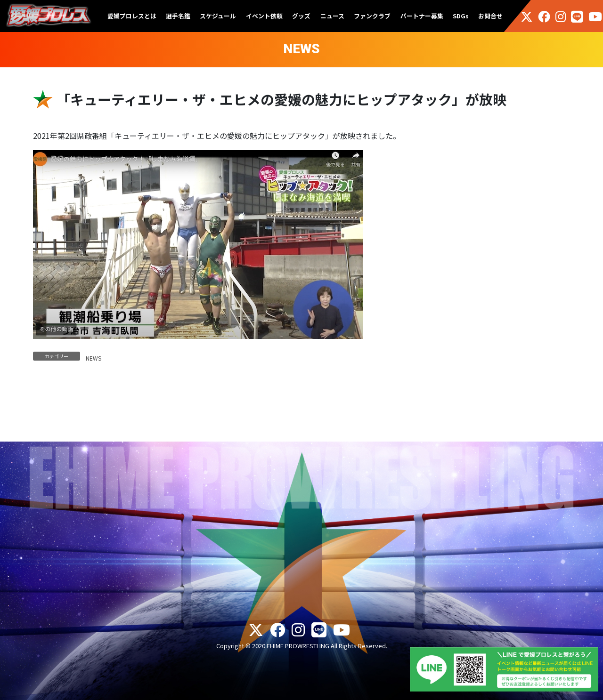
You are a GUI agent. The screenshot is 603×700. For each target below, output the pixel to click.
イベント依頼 (264, 16)
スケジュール (218, 16)
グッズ (301, 16)
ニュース (332, 16)
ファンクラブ (372, 16)
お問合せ (490, 16)
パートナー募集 (422, 16)
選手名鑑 (178, 16)
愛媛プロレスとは (132, 16)
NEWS (94, 358)
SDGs (461, 16)
